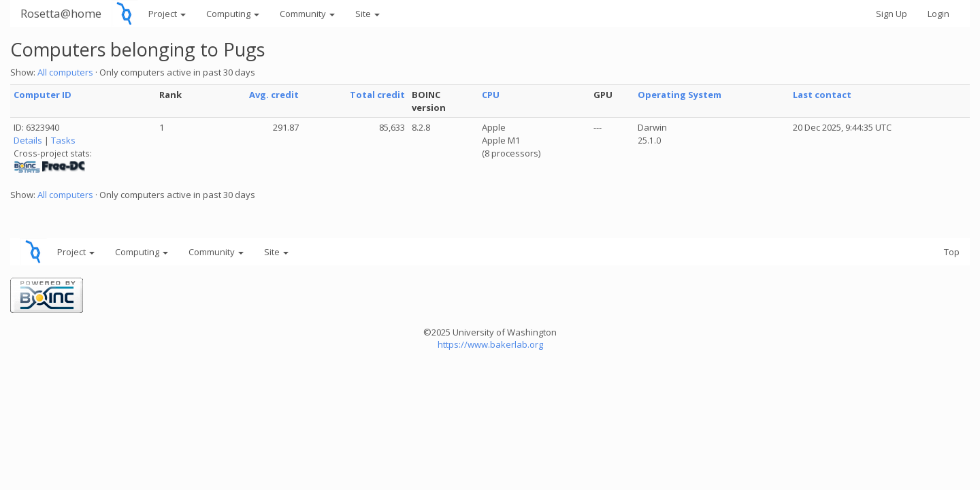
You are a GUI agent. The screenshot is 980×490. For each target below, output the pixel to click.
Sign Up (892, 14)
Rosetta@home (61, 13)
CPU (491, 95)
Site (367, 14)
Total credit (377, 95)
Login (938, 14)
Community (307, 14)
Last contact (822, 95)
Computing (233, 14)
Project (167, 14)
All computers (65, 72)
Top (952, 252)
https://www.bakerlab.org (490, 344)
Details (28, 140)
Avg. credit (274, 95)
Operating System (680, 95)
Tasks (63, 140)
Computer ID (43, 95)
